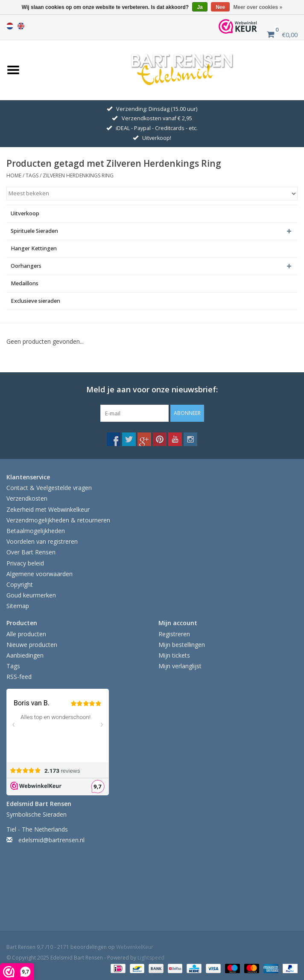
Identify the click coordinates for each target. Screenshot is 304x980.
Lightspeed (151, 958)
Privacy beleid (25, 563)
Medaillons (25, 283)
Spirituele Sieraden (34, 231)
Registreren (174, 634)
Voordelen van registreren (42, 541)
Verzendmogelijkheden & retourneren (58, 520)
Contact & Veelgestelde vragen (49, 488)
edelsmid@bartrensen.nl (51, 840)
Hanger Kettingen (34, 248)
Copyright (20, 584)
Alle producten (26, 634)
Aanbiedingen (25, 655)
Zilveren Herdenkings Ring (78, 175)
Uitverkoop (25, 213)
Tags (32, 175)
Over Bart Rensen (31, 552)
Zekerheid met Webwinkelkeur (48, 509)
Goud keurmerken (31, 595)
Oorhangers (26, 266)
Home (14, 175)
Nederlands (10, 26)
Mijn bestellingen (182, 645)
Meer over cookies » (258, 7)
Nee (220, 7)
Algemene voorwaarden (39, 574)
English (21, 26)
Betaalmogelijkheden (36, 531)
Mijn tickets (174, 655)
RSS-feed (19, 677)
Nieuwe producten (32, 645)
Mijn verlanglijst (180, 666)
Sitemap (18, 606)
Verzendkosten (27, 498)
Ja (200, 7)
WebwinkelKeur (135, 947)
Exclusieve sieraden (35, 301)
